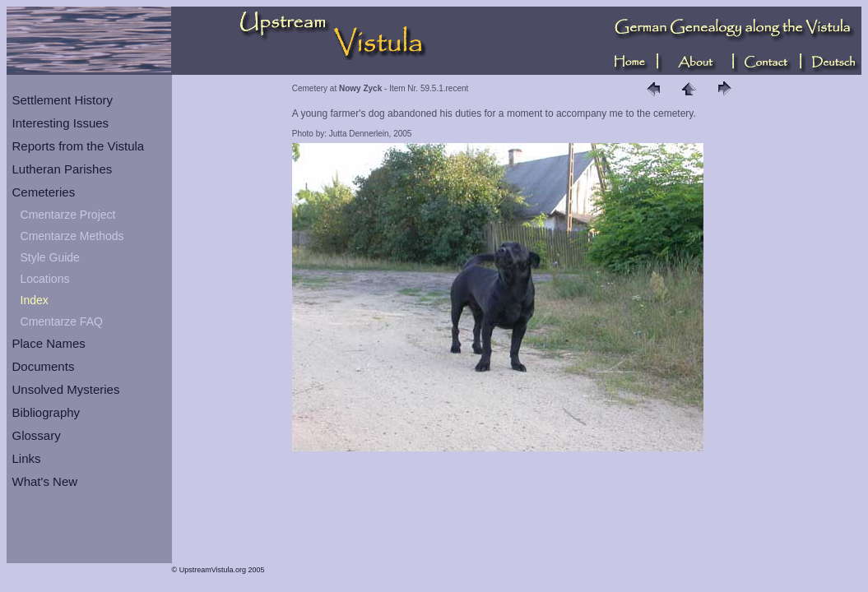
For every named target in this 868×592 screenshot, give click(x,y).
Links (27, 458)
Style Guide (50, 257)
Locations (45, 279)
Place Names (49, 343)
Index (35, 300)
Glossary (37, 435)
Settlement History (63, 100)
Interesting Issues (61, 123)
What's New (45, 481)
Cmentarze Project (68, 215)
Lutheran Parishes (63, 169)
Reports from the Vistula (79, 146)
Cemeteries (44, 192)
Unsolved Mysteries (66, 389)
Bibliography (46, 412)
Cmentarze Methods (72, 236)
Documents (44, 366)
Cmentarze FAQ (62, 321)
